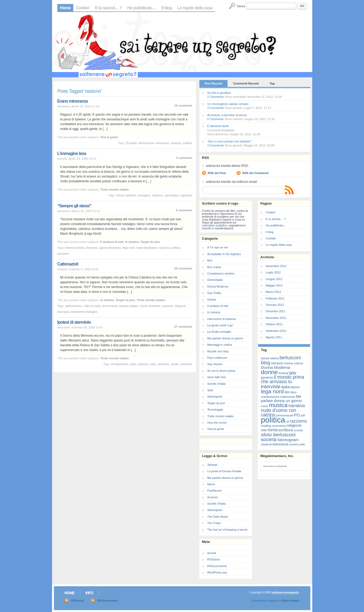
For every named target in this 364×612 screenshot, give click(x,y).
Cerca (241, 6)
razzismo (63, 254)
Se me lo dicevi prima (221, 371)
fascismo (92, 248)
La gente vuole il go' (220, 325)
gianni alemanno (110, 248)
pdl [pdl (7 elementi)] (303, 415)
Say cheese (215, 364)
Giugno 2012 (274, 279)
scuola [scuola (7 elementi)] (298, 430)
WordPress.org (217, 572)
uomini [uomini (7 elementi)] (294, 444)
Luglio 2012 (273, 272)
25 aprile (131, 143)
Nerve (211, 484)
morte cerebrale (150, 306)
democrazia (146, 143)
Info (89, 593)
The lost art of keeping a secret (227, 530)
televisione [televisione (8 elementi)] (281, 444)
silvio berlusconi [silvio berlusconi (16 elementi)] (278, 435)
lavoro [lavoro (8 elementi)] (295, 387)
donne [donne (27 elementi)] (269, 372)
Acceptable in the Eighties (224, 254)
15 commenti (183, 105)
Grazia (212, 299)
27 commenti (183, 327)
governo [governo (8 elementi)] (267, 377)
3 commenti (184, 158)
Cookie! (83, 8)
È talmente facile (218, 126)
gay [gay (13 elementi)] (293, 373)
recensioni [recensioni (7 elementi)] (279, 426)
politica (187, 143)
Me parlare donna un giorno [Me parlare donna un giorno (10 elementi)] (281, 399)
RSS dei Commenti (255, 173)
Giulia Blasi (269, 466)
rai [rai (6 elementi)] (288, 421)
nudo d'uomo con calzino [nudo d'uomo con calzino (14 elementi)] (279, 413)
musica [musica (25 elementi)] (278, 405)
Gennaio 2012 (275, 305)
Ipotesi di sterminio (74, 322)
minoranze (162, 143)
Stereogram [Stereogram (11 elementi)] (288, 440)
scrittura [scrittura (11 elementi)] (286, 430)
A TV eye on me (218, 247)
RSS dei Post (217, 173)
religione (180, 306)
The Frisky (214, 523)
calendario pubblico (215, 225)
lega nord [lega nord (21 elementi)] (272, 391)
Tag (272, 83)
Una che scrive (217, 423)
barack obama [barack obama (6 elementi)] (270, 358)
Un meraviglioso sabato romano (228, 104)
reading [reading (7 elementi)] (266, 426)
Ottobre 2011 (274, 324)
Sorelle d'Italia (217, 384)
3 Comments (216, 108)
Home (65, 8)
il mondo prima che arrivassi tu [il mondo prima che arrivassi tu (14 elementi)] (283, 379)
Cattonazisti (68, 264)
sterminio (186, 364)
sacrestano (172, 195)
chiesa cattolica (126, 195)
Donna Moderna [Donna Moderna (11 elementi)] (276, 367)
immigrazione (120, 364)
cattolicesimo (74, 306)
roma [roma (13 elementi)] (272, 430)
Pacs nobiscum (217, 358)
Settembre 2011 (276, 331)
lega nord (129, 248)
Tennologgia (215, 410)
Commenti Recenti (246, 83)
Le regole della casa (195, 8)
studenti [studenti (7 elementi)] (266, 444)
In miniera (132, 242)
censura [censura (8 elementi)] (277, 363)
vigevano (186, 195)
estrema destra (75, 248)
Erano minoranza (73, 101)
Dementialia (215, 280)
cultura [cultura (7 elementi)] (298, 363)
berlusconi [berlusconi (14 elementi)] (290, 358)
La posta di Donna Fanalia (224, 471)
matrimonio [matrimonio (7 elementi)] (288, 397)
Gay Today (214, 293)
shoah (175, 364)
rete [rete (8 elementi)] (264, 430)
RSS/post (213, 559)
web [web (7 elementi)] (302, 444)
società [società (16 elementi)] (269, 439)
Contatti (271, 238)
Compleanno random (221, 273)
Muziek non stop (218, 351)
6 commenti (184, 210)
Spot (210, 390)
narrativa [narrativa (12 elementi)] (297, 406)
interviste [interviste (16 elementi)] (271, 387)
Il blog (167, 8)
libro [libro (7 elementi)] (294, 392)
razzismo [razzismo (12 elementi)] (298, 421)
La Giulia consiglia (219, 332)
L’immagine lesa (72, 153)
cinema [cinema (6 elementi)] (288, 363)
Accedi (212, 553)
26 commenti (183, 268)
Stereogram (215, 396)
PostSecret (215, 491)
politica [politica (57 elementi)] (273, 420)
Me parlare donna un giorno (225, 338)
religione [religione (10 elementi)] (294, 425)
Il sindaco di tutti (112, 242)
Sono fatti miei (217, 377)
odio (153, 364)
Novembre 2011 (276, 318)
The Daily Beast (218, 517)
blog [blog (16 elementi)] (266, 363)
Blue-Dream (290, 601)
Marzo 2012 (273, 292)
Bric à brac (214, 267)
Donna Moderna (218, 286)
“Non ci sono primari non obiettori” (229, 141)
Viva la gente (109, 137)
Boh (210, 260)
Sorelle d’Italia (217, 504)
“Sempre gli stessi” (74, 206)
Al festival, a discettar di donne (227, 115)
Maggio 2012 (274, 285)
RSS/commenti (217, 566)
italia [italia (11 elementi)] (285, 387)
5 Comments (216, 119)
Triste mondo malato (115, 189)
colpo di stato (92, 306)
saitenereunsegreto (285, 592)
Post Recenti (214, 83)
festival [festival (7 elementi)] (283, 373)
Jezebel (212, 465)
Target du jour (150, 242)
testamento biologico (84, 312)
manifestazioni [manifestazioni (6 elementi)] (270, 397)
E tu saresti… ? (108, 8)
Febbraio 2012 (275, 298)
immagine (144, 195)
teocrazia (63, 312)
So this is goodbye (219, 93)
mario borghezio (147, 248)
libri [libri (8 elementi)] (287, 392)
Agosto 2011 (274, 337)
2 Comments (216, 97)
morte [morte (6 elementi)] (265, 406)
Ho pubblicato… (142, 8)
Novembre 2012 (276, 266)
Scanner (213, 497)
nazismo (176, 143)
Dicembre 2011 (276, 311)
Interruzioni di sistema (222, 319)
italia (133, 364)
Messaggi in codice (220, 345)
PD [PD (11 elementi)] (297, 415)
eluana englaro (129, 306)
